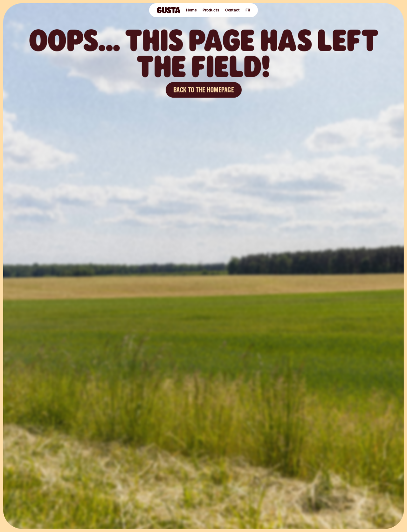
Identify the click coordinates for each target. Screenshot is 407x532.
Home (191, 10)
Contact (232, 10)
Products (211, 10)
